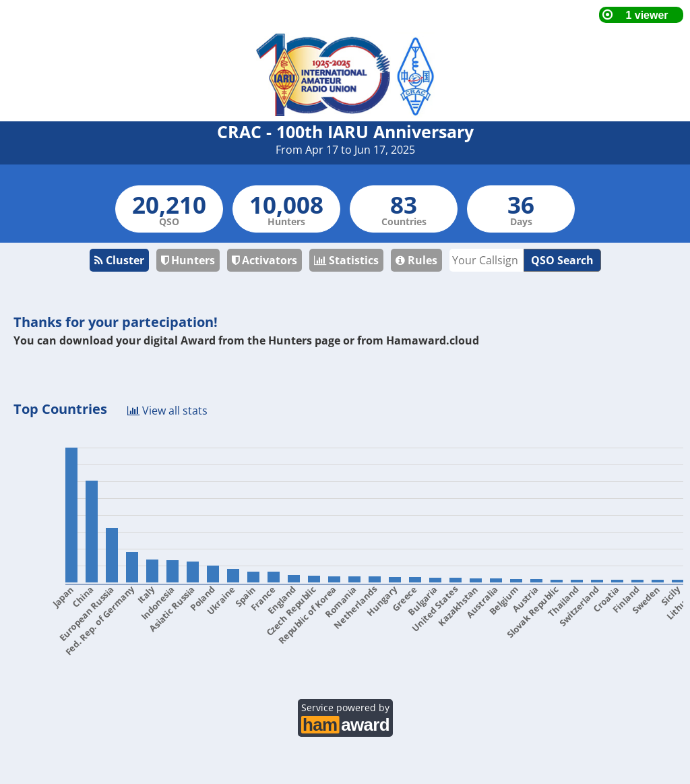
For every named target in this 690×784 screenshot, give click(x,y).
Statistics (346, 260)
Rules (416, 260)
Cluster (119, 260)
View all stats (167, 410)
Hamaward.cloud (433, 340)
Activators (264, 260)
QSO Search (562, 260)
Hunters (188, 260)
